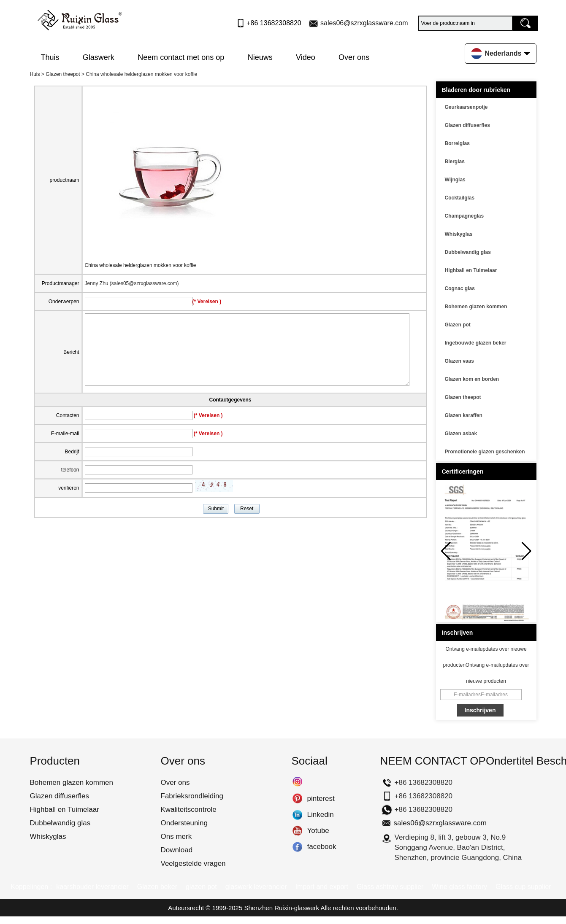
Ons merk (176, 836)
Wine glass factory (459, 887)
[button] (527, 551)
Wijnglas (455, 180)
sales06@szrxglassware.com (364, 23)
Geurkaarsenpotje (466, 107)
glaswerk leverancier (256, 887)
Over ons (354, 57)
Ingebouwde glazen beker (476, 343)
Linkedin (297, 815)
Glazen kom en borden (472, 379)
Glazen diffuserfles (467, 125)
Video (306, 57)
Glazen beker (157, 887)
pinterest (297, 799)
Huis (35, 74)
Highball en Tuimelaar (471, 270)
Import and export (322, 887)
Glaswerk (99, 57)
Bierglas (455, 162)
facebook (297, 847)
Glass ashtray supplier (390, 887)
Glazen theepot (63, 74)
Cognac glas (460, 288)
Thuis (50, 57)
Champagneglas (464, 216)
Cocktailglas (460, 198)
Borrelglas (457, 143)
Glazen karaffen (464, 415)
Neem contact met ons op (181, 57)
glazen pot (201, 887)
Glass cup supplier (523, 887)
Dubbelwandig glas (468, 252)
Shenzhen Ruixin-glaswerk (282, 908)
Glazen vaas (459, 361)
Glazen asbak (461, 434)
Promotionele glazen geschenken (485, 452)
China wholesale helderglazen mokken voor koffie (141, 265)
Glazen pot (458, 325)
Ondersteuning (184, 823)
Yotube (297, 831)
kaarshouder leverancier (92, 887)
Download (177, 850)
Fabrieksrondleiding (192, 796)
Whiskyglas (459, 234)
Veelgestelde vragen (193, 863)
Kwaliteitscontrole (189, 810)
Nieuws (260, 57)
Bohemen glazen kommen (476, 307)
